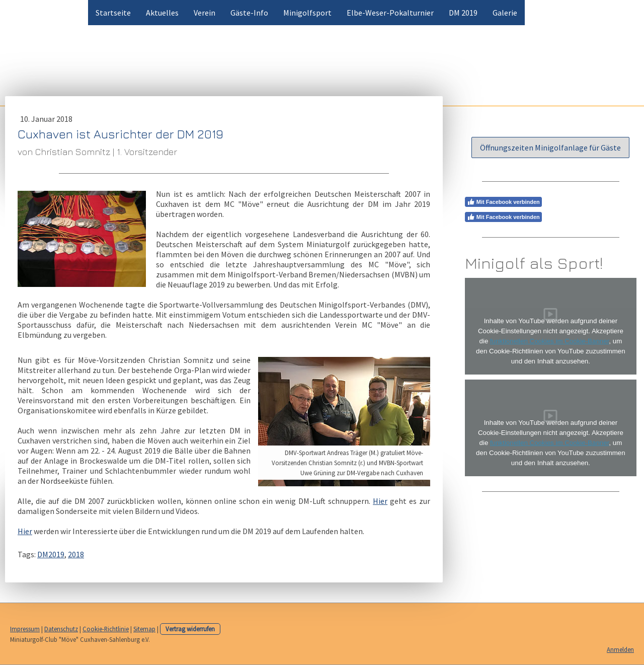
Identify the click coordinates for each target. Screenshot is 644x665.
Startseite (113, 13)
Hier (380, 501)
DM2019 (51, 554)
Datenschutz (61, 629)
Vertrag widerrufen (190, 629)
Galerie (505, 13)
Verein (205, 13)
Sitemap (144, 629)
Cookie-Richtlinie (106, 629)
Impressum (25, 629)
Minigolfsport (307, 13)
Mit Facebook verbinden (503, 202)
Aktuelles (162, 13)
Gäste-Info (249, 13)
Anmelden (620, 649)
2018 (76, 554)
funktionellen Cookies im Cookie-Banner (549, 341)
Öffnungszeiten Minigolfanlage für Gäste (550, 147)
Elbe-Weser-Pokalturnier (390, 13)
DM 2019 (463, 13)
